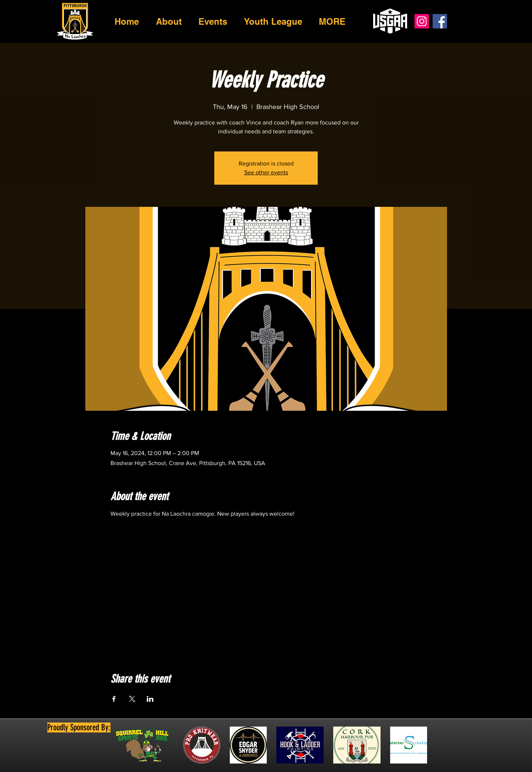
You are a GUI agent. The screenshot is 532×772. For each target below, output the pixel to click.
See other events (266, 172)
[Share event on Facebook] (114, 699)
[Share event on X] (132, 699)
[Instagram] (422, 21)
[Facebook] (440, 21)
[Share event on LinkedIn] (150, 699)
